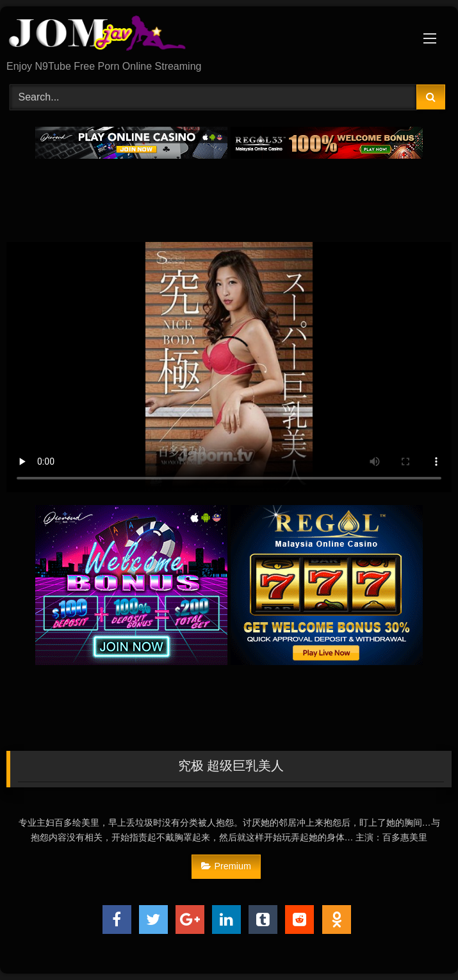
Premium (226, 866)
